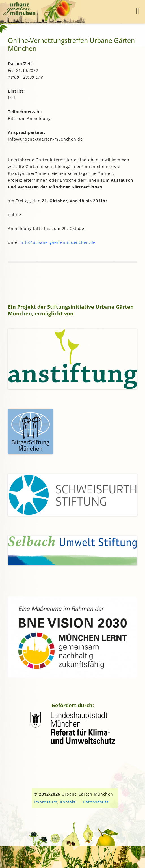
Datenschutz (96, 802)
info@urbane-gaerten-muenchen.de (58, 242)
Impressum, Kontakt (55, 802)
